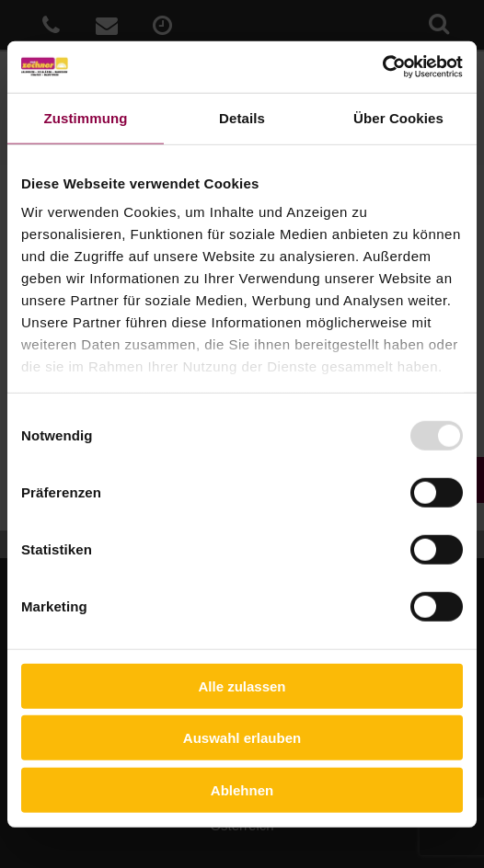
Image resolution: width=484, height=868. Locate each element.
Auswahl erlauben (242, 738)
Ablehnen (242, 789)
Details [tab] (242, 117)
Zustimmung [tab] (86, 117)
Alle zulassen (242, 685)
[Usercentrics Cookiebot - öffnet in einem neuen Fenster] (382, 67)
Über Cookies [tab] (398, 117)
